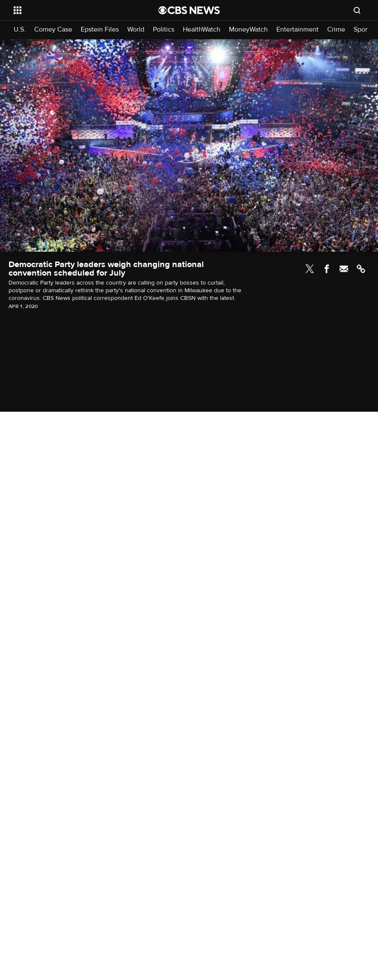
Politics (164, 30)
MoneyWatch (248, 30)
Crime (336, 30)
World (136, 30)
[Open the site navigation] (72, 10)
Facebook (327, 269)
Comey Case (53, 30)
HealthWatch (202, 30)
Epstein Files (100, 30)
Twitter (310, 269)
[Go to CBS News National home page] (189, 10)
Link (361, 269)
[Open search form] (357, 10)
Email (344, 269)
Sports (363, 30)
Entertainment (297, 30)
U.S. (20, 30)
